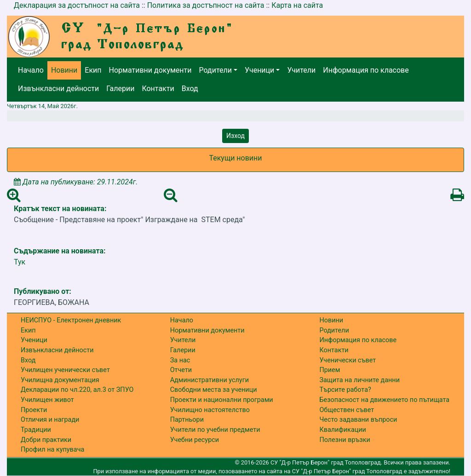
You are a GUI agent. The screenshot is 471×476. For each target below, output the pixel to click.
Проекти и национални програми (222, 400)
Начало (31, 70)
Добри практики (46, 440)
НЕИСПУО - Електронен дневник (71, 320)
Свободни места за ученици (214, 390)
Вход (190, 89)
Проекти (34, 410)
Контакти (158, 89)
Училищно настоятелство (210, 410)
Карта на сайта (297, 5)
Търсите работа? (345, 390)
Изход (235, 136)
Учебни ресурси (195, 440)
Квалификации (342, 430)
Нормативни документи (150, 70)
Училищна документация (60, 380)
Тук (20, 262)
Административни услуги (210, 380)
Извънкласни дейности (58, 89)
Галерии (120, 89)
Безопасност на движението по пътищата (384, 400)
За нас (180, 360)
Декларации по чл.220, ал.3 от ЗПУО (77, 390)
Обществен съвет (347, 410)
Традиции (36, 430)
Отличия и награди (50, 420)
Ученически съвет (348, 360)
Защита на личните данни (359, 380)
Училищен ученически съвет (65, 370)
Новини (64, 70)
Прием (330, 370)
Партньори (187, 420)
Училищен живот (47, 400)
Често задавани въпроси (358, 420)
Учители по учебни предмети (215, 430)
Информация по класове (366, 70)
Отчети (181, 370)
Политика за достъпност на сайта (206, 5)
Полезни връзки (345, 440)
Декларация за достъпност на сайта (77, 5)
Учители (301, 70)
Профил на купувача (52, 450)
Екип (93, 70)
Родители (215, 70)
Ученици (259, 70)
